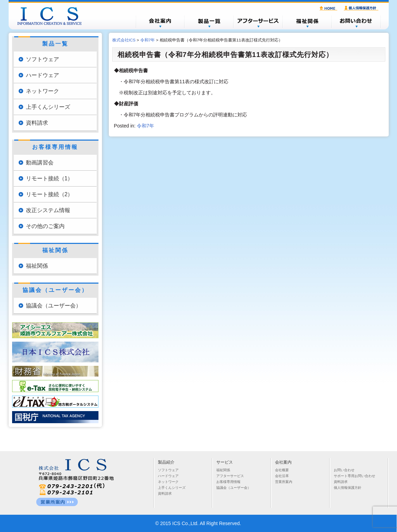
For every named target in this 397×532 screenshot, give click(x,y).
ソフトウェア (42, 59)
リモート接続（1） (50, 178)
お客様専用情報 (228, 482)
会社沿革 (282, 476)
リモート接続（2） (50, 194)
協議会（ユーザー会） (54, 306)
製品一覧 (209, 21)
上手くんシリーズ (48, 107)
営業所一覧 (57, 502)
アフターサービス (258, 21)
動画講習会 (40, 163)
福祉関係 (307, 21)
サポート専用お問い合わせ (355, 476)
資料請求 (37, 123)
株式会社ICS (53, 16)
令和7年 (145, 126)
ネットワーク (42, 91)
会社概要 (160, 21)
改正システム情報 (48, 210)
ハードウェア (42, 75)
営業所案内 (284, 482)
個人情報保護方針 (362, 8)
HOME (329, 8)
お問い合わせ (356, 21)
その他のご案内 (45, 226)
